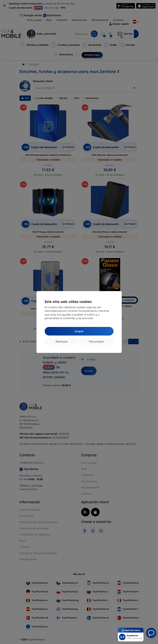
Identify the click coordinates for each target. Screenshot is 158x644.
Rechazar (62, 341)
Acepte (79, 331)
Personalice (96, 341)
